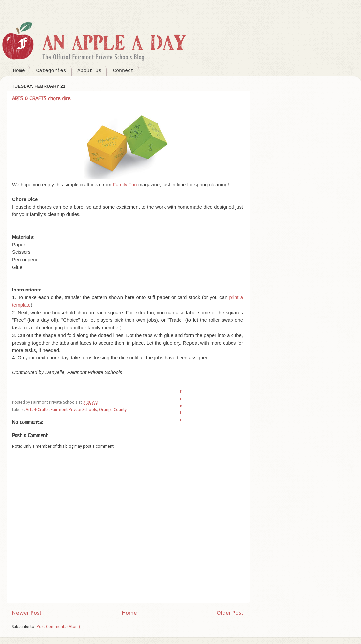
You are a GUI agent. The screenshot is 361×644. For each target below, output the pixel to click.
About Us (89, 71)
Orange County (113, 410)
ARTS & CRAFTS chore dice (41, 99)
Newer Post (27, 613)
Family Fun (125, 185)
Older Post (230, 613)
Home (19, 71)
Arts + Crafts (37, 410)
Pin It (181, 406)
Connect (123, 71)
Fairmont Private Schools (74, 410)
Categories (51, 71)
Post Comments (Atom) (58, 627)
